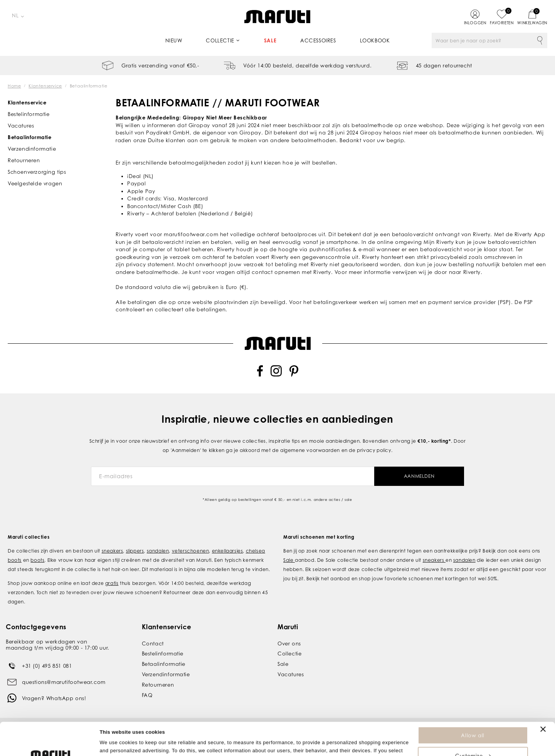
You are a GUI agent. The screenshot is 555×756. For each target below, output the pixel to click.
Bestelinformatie (29, 114)
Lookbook (375, 40)
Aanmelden (419, 476)
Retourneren (24, 160)
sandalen (158, 550)
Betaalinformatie (30, 137)
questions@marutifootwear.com (64, 682)
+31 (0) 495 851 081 (47, 665)
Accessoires (318, 40)
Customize (473, 725)
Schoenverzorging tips (37, 172)
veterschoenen (191, 550)
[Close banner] (543, 698)
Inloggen (475, 23)
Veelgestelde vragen (35, 183)
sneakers (113, 550)
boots (37, 560)
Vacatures (21, 126)
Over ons (289, 643)
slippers (135, 550)
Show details (115, 746)
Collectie (220, 40)
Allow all (473, 704)
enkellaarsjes (228, 550)
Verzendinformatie (32, 149)
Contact (153, 643)
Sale (270, 40)
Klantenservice (27, 102)
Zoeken (540, 40)
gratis (112, 583)
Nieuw (174, 40)
